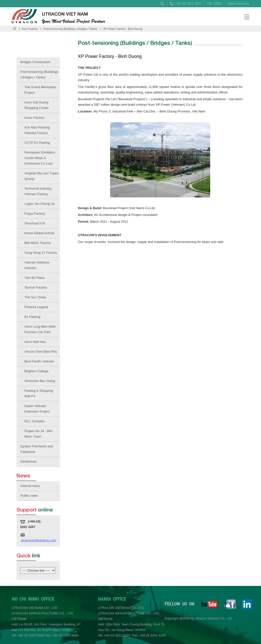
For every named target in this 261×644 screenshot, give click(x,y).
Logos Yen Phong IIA (40, 204)
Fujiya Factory (35, 214)
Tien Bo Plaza (35, 278)
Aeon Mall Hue (35, 342)
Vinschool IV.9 (35, 223)
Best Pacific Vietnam (39, 361)
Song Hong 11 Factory (41, 253)
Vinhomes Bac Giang (40, 381)
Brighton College (37, 371)
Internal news (30, 486)
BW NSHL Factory (38, 243)
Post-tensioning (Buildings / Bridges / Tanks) (70, 29)
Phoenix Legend (36, 307)
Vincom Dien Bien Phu (41, 352)
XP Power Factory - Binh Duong (123, 29)
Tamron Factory (36, 287)
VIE (209, 4)
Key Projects (30, 29)
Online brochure (239, 4)
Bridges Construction (36, 62)
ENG (219, 4)
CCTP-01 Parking (37, 143)
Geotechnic (29, 462)
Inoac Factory (34, 118)
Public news (29, 496)
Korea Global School (39, 233)
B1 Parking (33, 317)
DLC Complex (35, 421)
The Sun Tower (35, 297)
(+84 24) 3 (181, 4)
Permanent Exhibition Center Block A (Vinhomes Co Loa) (40, 158)
